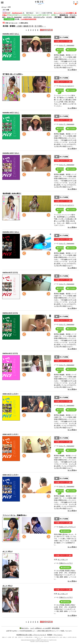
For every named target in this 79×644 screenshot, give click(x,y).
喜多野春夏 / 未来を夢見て (12, 194)
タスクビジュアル (39, 17)
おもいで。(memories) (14, 17)
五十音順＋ (39, 26)
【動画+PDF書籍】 (70, 17)
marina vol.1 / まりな (10, 353)
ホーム (4, 7)
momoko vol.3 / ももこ (11, 34)
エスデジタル (28, 17)
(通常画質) (60, 51)
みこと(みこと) (63, 559)
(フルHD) (71, 50)
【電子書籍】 (58, 17)
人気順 (19, 26)
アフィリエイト (58, 635)
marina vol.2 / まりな (10, 313)
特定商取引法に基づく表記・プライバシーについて (31, 635)
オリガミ (49, 17)
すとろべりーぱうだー (67, 86)
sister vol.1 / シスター (11, 475)
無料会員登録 (56, 628)
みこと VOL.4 (8, 551)
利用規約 (50, 635)
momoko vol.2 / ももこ (11, 153)
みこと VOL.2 (8, 586)
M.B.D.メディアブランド (67, 527)
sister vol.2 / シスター (11, 434)
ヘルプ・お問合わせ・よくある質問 (40, 628)
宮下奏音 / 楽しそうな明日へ (13, 74)
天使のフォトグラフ (66, 563)
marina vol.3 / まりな (10, 272)
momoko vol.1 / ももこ (11, 232)
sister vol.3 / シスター (11, 394)
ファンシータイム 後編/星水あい (15, 515)
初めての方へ (24, 628)
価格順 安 (27, 26)
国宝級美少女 (64, 15)
